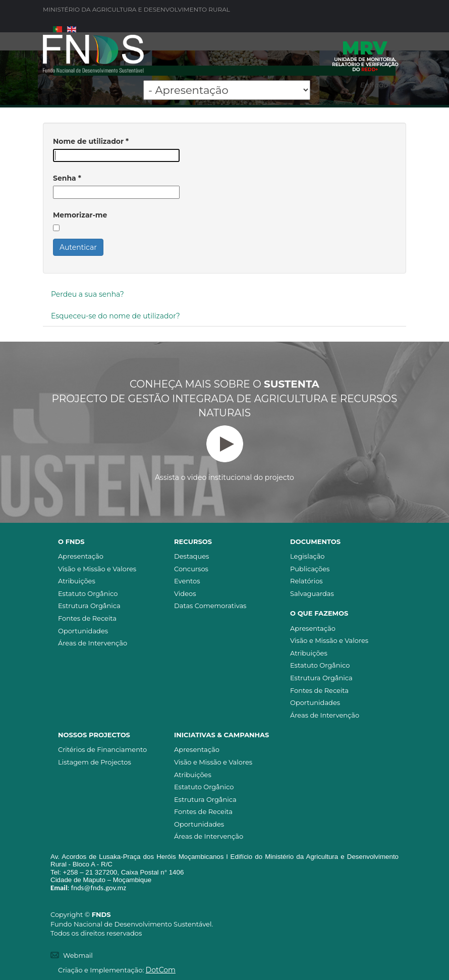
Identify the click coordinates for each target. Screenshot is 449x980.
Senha (67, 178)
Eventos (187, 581)
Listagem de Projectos (95, 762)
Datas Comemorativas (210, 606)
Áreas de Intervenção (93, 643)
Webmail (78, 955)
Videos (185, 593)
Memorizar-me (80, 215)
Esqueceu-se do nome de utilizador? (116, 316)
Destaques (191, 556)
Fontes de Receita (87, 618)
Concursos (191, 569)
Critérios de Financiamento (102, 749)
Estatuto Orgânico (88, 593)
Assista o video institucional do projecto (224, 454)
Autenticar (78, 247)
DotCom (161, 970)
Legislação (307, 556)
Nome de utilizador (91, 141)
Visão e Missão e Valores (97, 569)
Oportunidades (83, 631)
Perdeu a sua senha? (88, 294)
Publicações (310, 569)
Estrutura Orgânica (89, 606)
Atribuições (77, 581)
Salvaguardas (312, 593)
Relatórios (306, 581)
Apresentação (81, 556)
